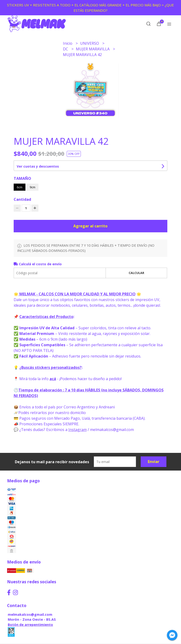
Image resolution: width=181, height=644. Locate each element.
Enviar (154, 462)
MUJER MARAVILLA (93, 49)
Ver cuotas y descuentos (38, 166)
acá (53, 379)
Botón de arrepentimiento (30, 625)
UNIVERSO (90, 43)
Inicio (68, 43)
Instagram (78, 430)
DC (66, 49)
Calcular (136, 273)
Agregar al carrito (90, 226)
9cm (33, 187)
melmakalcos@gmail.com (30, 614)
